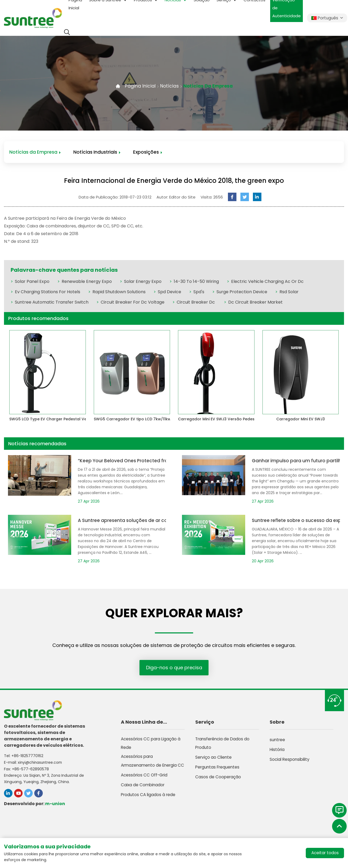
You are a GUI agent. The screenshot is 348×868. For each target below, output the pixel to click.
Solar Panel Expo (32, 282)
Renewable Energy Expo (87, 282)
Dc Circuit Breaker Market (255, 303)
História (277, 751)
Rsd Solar (289, 292)
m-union (55, 804)
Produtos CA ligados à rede (149, 810)
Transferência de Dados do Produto (224, 746)
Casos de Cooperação (218, 780)
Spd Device (169, 292)
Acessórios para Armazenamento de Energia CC (150, 770)
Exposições (146, 152)
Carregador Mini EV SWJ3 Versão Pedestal (219, 419)
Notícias (168, 86)
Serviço (205, 723)
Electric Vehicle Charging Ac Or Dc (267, 282)
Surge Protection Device (242, 292)
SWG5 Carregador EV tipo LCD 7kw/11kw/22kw (138, 419)
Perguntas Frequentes (218, 770)
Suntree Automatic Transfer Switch (52, 303)
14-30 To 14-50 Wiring (196, 282)
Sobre (277, 723)
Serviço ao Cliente (214, 761)
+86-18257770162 (27, 756)
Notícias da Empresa (208, 86)
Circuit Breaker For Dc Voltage (133, 303)
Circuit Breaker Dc (196, 303)
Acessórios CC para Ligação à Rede (152, 746)
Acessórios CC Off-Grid (145, 790)
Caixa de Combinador (143, 800)
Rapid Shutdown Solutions (119, 292)
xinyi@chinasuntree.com (41, 763)
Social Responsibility (290, 761)
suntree (278, 741)
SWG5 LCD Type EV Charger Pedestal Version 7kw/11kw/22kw (68, 419)
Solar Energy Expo (143, 282)
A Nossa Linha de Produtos (142, 724)
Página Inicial (138, 86)
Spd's (199, 292)
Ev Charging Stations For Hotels (48, 292)
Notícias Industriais (95, 152)
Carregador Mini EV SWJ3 (301, 419)
